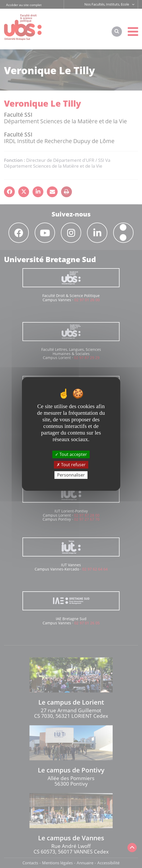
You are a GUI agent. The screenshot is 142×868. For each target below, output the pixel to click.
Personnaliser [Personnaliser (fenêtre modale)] (71, 475)
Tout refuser (71, 465)
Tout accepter (71, 454)
